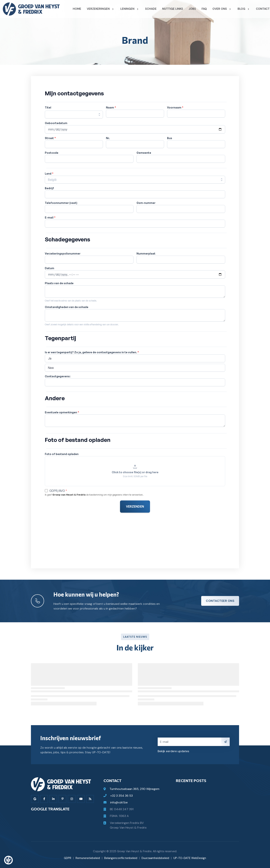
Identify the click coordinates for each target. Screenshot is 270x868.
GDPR (68, 858)
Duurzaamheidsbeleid (155, 858)
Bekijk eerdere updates (173, 751)
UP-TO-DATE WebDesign (190, 858)
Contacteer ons (220, 601)
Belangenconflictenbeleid (121, 858)
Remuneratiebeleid (88, 858)
